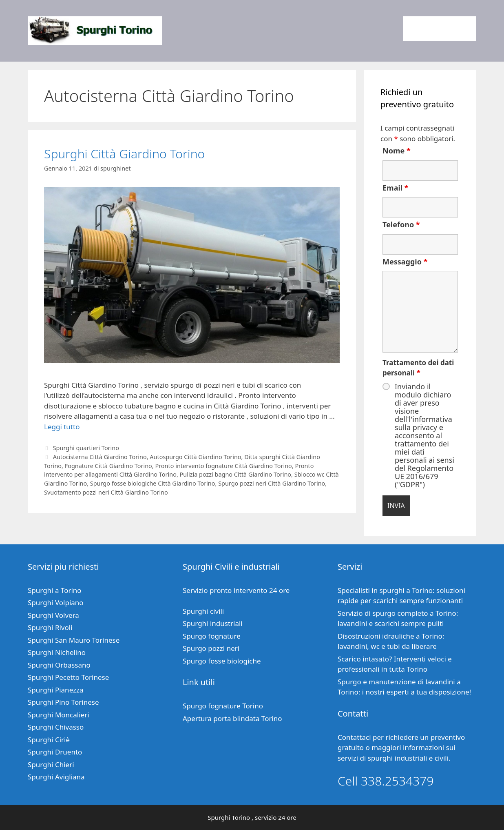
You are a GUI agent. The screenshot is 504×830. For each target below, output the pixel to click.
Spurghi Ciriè (49, 740)
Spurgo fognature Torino (223, 706)
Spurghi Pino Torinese (63, 702)
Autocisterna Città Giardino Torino (100, 457)
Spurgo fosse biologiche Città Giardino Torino (153, 483)
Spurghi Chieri (51, 765)
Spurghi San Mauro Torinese (74, 640)
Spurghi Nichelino (57, 652)
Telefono (401, 224)
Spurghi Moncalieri (59, 715)
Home (420, 29)
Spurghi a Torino (55, 590)
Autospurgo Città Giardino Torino (195, 457)
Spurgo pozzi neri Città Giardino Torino (272, 483)
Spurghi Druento (55, 752)
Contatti (457, 29)
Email (396, 188)
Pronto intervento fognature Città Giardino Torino (223, 466)
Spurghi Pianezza (56, 690)
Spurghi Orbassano (59, 665)
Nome (397, 151)
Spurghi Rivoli (50, 627)
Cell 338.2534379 (386, 781)
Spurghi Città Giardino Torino (124, 154)
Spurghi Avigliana (56, 777)
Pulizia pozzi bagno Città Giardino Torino (236, 474)
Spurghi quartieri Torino (86, 448)
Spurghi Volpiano (56, 603)
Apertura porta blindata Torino (232, 718)
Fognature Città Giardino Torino (108, 466)
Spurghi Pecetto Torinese (68, 677)
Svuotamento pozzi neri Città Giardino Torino (106, 492)
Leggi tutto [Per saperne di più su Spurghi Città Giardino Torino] (62, 427)
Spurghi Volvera (53, 615)
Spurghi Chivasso (56, 727)
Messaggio (405, 262)
